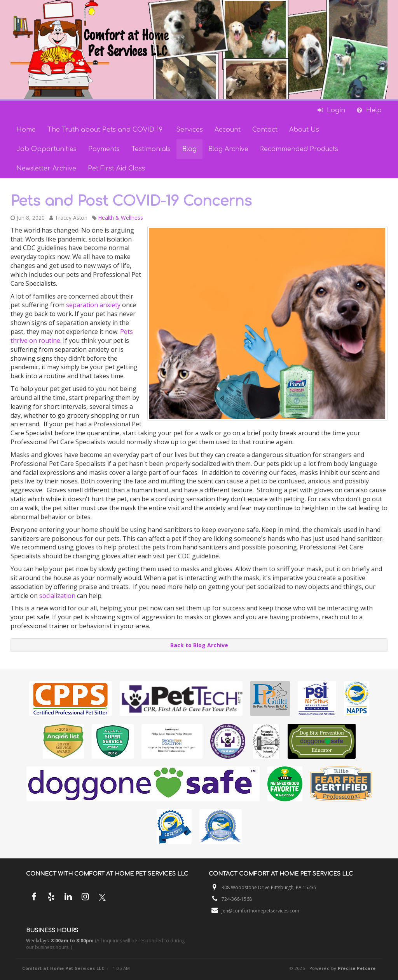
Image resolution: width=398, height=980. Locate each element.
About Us (304, 130)
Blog (189, 149)
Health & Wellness (121, 218)
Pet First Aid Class (116, 169)
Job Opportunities (46, 149)
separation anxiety (93, 305)
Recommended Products (299, 149)
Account (228, 130)
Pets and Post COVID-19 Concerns (131, 201)
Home (26, 130)
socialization (57, 596)
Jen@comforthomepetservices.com (260, 911)
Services (189, 130)
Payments (104, 149)
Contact (265, 130)
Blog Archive (228, 149)
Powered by (343, 968)
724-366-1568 (237, 899)
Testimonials (151, 149)
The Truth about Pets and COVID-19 (106, 130)
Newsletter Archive (46, 169)
